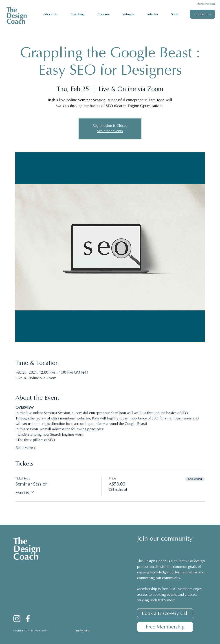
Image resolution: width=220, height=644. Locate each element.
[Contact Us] (202, 14)
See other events (110, 131)
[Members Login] (202, 4)
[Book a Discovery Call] (165, 613)
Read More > (26, 448)
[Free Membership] (165, 627)
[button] (81, 14)
